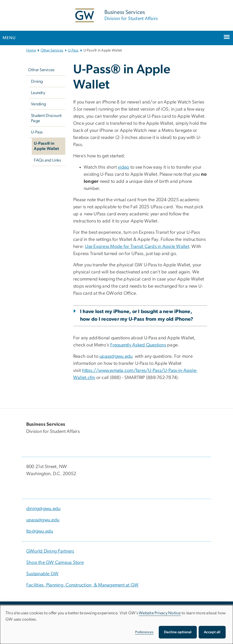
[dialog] (116, 625)
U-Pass (73, 50)
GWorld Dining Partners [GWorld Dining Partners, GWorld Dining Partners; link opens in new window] (50, 551)
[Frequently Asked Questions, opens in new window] (138, 345)
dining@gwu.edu (43, 509)
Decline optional (178, 632)
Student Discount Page (46, 118)
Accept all (212, 632)
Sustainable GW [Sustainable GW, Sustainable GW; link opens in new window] (43, 574)
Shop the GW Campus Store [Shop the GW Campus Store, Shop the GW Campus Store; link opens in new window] (55, 563)
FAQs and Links (47, 160)
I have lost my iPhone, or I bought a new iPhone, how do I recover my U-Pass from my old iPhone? (137, 315)
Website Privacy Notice (160, 613)
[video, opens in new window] (123, 167)
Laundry (38, 93)
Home (31, 50)
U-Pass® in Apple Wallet (46, 146)
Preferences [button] (144, 632)
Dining (37, 81)
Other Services (52, 50)
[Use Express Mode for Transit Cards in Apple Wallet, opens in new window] (137, 247)
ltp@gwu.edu (40, 531)
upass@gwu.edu (43, 520)
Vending (38, 104)
